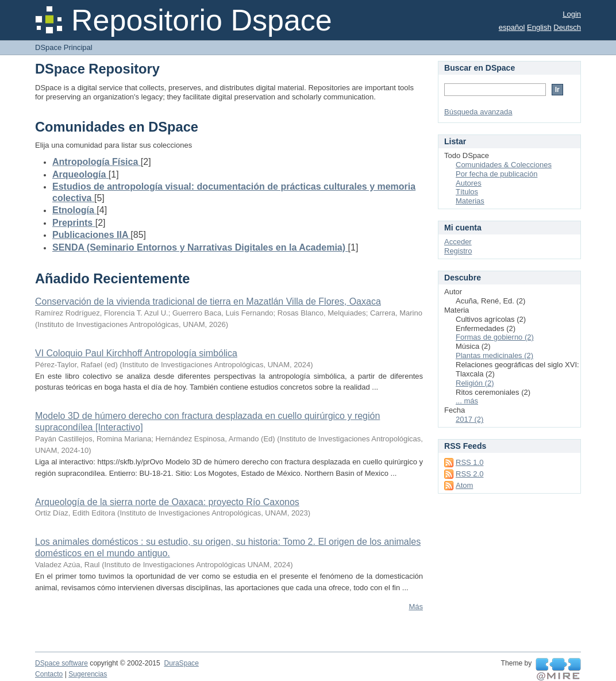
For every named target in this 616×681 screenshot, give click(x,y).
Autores (469, 183)
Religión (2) (475, 383)
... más (467, 401)
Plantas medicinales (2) (494, 355)
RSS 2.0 (469, 474)
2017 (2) (469, 419)
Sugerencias (88, 674)
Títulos (467, 192)
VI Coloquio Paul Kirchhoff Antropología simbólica (136, 353)
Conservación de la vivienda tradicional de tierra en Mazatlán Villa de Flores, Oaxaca (208, 301)
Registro (458, 251)
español (512, 27)
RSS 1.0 (469, 462)
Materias (470, 201)
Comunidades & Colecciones (504, 165)
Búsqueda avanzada (478, 112)
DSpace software (61, 663)
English (539, 27)
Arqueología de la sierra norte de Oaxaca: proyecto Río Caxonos (167, 502)
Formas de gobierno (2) (495, 337)
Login (572, 14)
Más (416, 607)
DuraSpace (181, 663)
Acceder (458, 242)
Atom (464, 485)
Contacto (49, 674)
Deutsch (567, 27)
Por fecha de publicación (496, 174)
